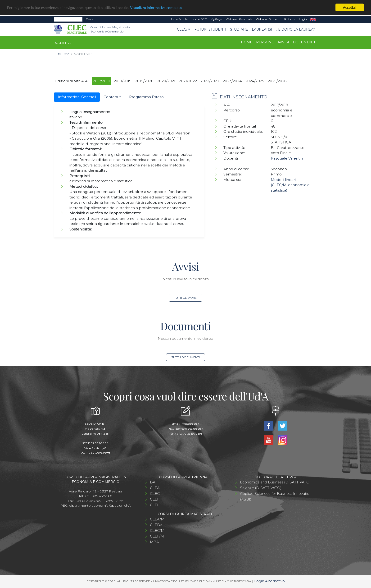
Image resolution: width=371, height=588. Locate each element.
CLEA (155, 488)
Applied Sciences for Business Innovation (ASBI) (276, 496)
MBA (154, 542)
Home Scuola (179, 19)
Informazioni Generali (77, 97)
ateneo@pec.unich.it (189, 429)
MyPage (216, 19)
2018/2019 (123, 81)
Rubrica (290, 19)
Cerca (90, 19)
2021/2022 (188, 81)
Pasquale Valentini (287, 158)
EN (313, 19)
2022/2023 (210, 81)
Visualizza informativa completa (156, 7)
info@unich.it (190, 424)
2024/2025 (255, 81)
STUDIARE (239, 29)
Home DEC (199, 19)
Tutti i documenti (186, 357)
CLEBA (156, 525)
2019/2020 (144, 81)
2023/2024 (232, 81)
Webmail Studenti (268, 19)
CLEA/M (157, 519)
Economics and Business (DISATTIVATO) (275, 482)
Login (303, 19)
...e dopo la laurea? (296, 29)
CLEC (155, 494)
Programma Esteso (146, 97)
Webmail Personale (239, 19)
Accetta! (350, 7)
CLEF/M (157, 536)
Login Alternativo (269, 581)
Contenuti (113, 97)
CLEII (155, 505)
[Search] (68, 19)
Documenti (304, 42)
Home (247, 42)
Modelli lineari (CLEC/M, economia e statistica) (290, 185)
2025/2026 (277, 81)
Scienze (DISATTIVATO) (261, 488)
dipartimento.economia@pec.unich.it (100, 505)
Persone (265, 42)
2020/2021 (166, 81)
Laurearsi (262, 29)
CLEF (155, 499)
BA (153, 482)
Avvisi (283, 42)
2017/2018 (102, 81)
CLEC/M (184, 29)
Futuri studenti (210, 29)
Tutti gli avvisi (186, 298)
